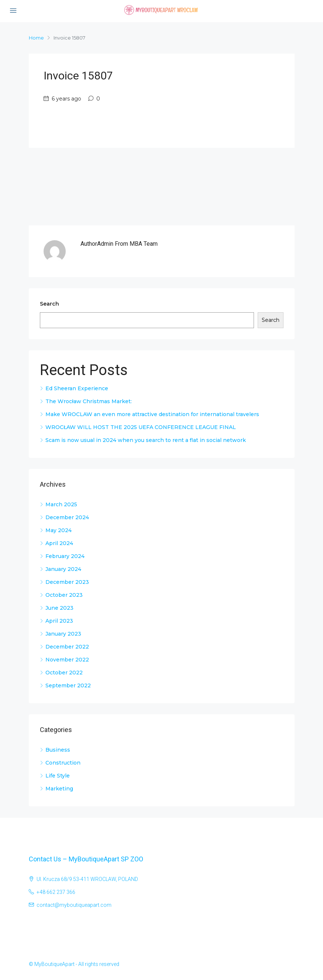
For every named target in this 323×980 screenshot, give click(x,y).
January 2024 (63, 569)
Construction (63, 763)
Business (58, 750)
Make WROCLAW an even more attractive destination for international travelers (152, 414)
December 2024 (67, 517)
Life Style (58, 776)
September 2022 (68, 685)
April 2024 (59, 543)
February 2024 (65, 556)
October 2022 (64, 673)
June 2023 (59, 608)
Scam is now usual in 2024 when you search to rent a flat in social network (146, 440)
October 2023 (64, 595)
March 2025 (61, 504)
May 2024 (59, 530)
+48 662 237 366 (56, 892)
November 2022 (67, 660)
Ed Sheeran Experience (77, 388)
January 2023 (63, 634)
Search (49, 304)
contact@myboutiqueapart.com (74, 905)
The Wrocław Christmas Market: (89, 401)
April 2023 (59, 621)
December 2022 (67, 647)
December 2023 (67, 582)
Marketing (59, 789)
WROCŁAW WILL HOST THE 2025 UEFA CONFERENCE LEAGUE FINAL (141, 427)
